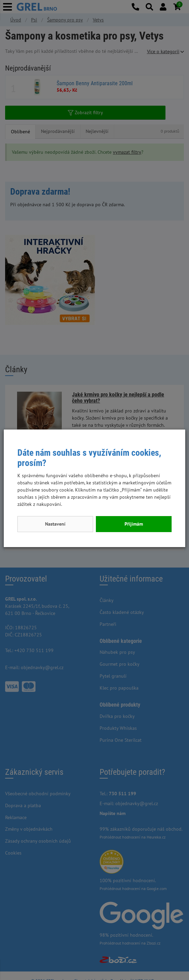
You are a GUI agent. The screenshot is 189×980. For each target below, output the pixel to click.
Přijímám (134, 524)
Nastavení (55, 524)
